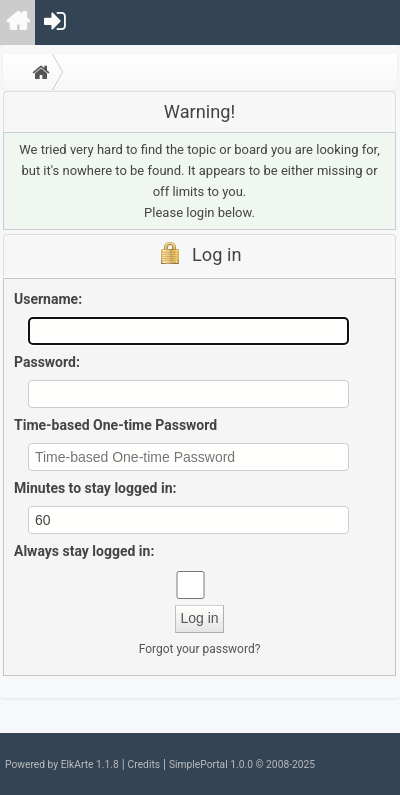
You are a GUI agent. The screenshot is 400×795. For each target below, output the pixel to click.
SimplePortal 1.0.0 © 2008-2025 (242, 764)
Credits (144, 764)
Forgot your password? (200, 649)
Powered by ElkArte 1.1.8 (62, 764)
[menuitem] (18, 22)
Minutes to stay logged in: (95, 488)
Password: (47, 362)
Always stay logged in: (84, 551)
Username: (48, 299)
